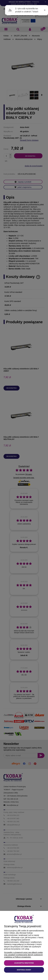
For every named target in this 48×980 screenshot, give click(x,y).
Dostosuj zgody (24, 970)
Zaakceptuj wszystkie (24, 963)
